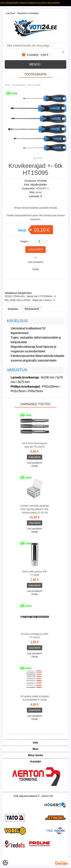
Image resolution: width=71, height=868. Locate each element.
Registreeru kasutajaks (28, 13)
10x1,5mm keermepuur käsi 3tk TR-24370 (35, 445)
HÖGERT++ (43, 188)
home (7, 85)
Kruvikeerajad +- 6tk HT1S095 (27, 85)
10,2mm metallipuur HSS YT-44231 (35, 636)
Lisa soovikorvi (35, 262)
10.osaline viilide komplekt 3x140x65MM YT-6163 (35, 698)
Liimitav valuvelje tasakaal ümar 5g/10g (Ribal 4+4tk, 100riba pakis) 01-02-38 (34, 509)
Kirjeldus (13, 309)
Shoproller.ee (62, 863)
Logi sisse (11, 13)
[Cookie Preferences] (5, 863)
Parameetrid (32, 309)
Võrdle (35, 269)
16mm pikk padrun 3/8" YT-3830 (35, 573)
